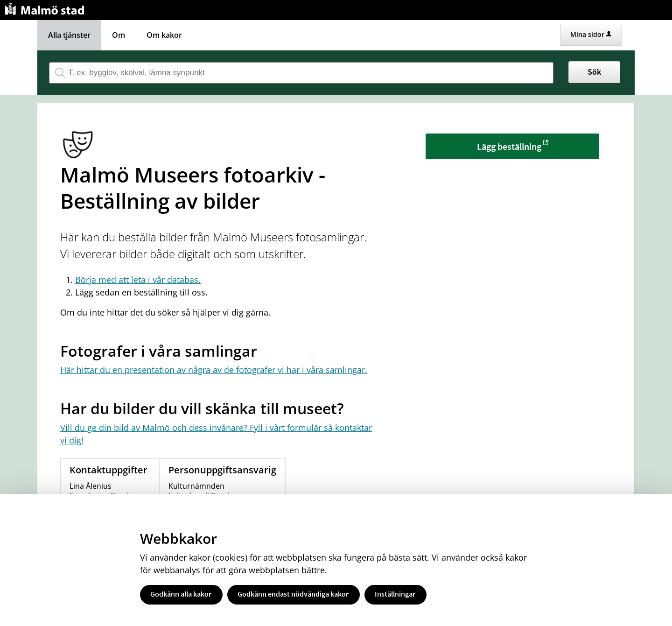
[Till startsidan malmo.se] (46, 8)
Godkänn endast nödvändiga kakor (293, 594)
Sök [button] (594, 72)
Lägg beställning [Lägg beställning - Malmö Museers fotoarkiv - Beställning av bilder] (509, 146)
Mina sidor (591, 34)
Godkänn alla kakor (181, 594)
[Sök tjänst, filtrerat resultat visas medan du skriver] (301, 73)
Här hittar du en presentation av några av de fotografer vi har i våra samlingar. (214, 370)
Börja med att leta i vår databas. (138, 280)
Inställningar (395, 594)
